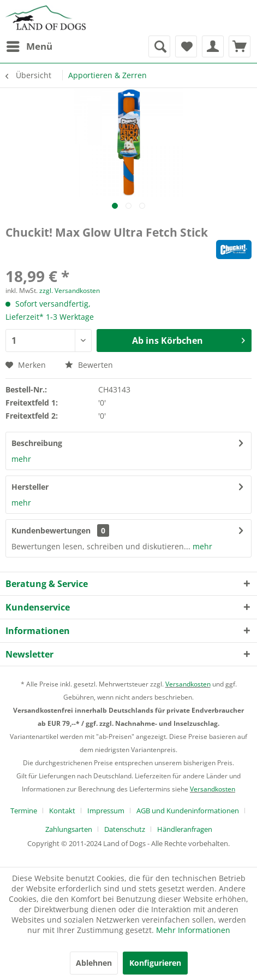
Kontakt (62, 811)
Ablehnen (94, 963)
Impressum (106, 811)
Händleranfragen (185, 829)
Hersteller (30, 487)
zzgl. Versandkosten (70, 291)
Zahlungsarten (69, 829)
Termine (24, 811)
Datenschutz (125, 829)
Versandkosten (188, 684)
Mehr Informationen (193, 930)
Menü (29, 45)
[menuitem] (29, 46)
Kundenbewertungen (51, 530)
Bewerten (89, 365)
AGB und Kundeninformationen (188, 811)
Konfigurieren (155, 963)
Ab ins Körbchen (189, 339)
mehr (21, 459)
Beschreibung (37, 443)
